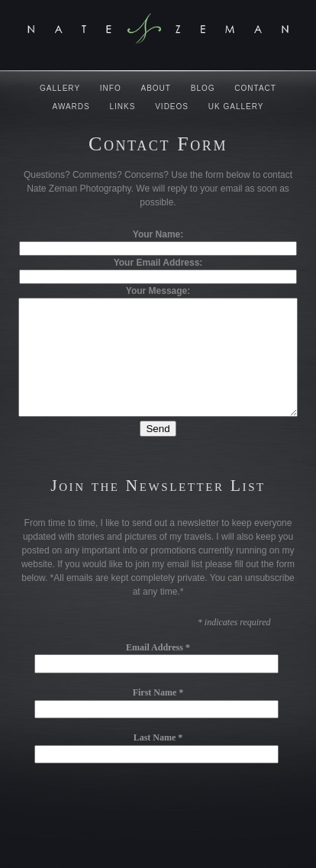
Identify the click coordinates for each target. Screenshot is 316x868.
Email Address (158, 670)
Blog (203, 88)
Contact (255, 88)
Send (158, 452)
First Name (158, 715)
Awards (71, 106)
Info (111, 88)
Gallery (60, 88)
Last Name (158, 760)
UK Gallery (236, 106)
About (156, 88)
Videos (172, 106)
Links (123, 106)
